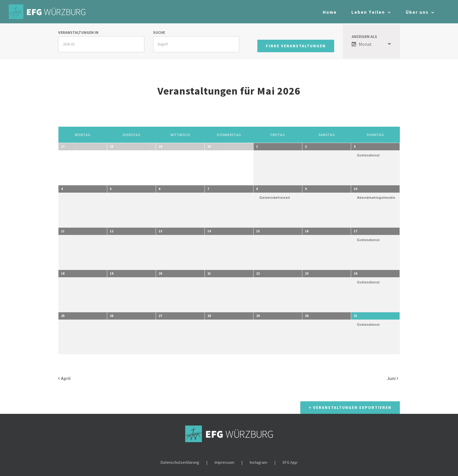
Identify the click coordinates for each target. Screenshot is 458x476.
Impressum (224, 459)
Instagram (259, 459)
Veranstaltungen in (78, 33)
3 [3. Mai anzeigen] (355, 147)
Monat (362, 44)
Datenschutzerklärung (180, 459)
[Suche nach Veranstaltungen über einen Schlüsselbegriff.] (196, 44)
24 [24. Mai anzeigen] (355, 273)
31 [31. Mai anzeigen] (355, 316)
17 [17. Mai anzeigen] (355, 231)
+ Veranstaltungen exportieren (350, 404)
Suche (159, 33)
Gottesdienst (368, 155)
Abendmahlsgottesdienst (379, 197)
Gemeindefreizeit (275, 197)
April (66, 378)
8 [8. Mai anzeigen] (257, 189)
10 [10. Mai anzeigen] (355, 189)
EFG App (290, 459)
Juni (391, 378)
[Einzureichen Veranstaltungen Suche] (296, 46)
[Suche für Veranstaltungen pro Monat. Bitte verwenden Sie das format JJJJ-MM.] (101, 44)
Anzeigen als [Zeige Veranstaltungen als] (364, 37)
